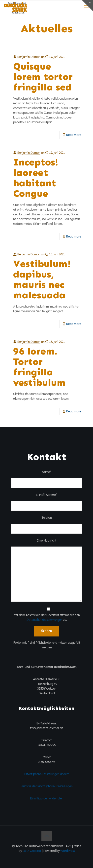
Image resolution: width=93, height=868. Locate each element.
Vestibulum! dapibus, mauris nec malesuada (42, 279)
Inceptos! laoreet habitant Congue (36, 178)
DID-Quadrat (32, 851)
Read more (74, 135)
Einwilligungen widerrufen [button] (46, 798)
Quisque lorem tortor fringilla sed (43, 77)
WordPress (67, 851)
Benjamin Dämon (29, 57)
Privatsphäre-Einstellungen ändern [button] (47, 774)
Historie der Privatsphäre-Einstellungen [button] (46, 786)
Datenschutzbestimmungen (44, 620)
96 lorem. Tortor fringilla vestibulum (39, 367)
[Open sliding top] (87, 6)
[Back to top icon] (47, 836)
